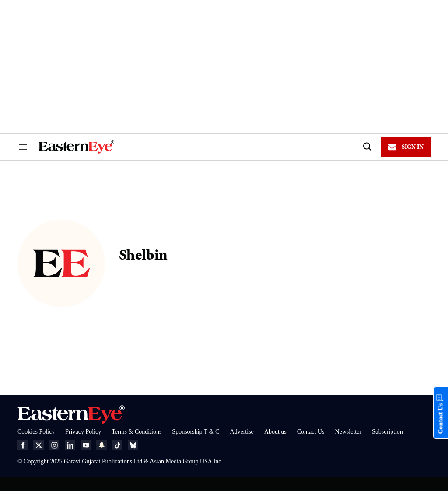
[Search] (367, 147)
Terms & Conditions (136, 432)
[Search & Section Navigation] (23, 147)
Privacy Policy (83, 432)
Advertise (241, 432)
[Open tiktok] (117, 445)
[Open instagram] (54, 445)
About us (275, 432)
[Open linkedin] (70, 445)
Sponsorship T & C (196, 432)
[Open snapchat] (101, 445)
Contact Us (311, 432)
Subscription (387, 432)
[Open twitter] (38, 445)
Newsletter (348, 432)
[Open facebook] (23, 445)
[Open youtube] (86, 445)
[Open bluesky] (133, 445)
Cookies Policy (36, 432)
